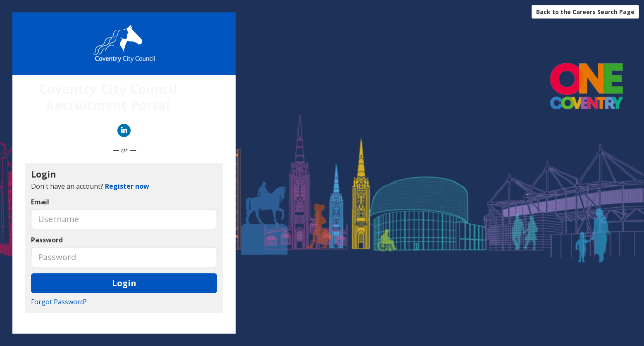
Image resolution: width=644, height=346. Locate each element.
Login (124, 283)
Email (40, 202)
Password (47, 240)
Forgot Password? (59, 302)
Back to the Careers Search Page (585, 12)
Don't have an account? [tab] (90, 186)
